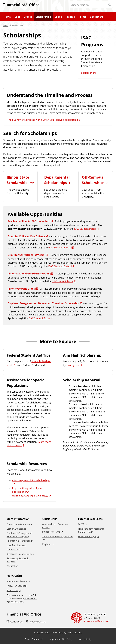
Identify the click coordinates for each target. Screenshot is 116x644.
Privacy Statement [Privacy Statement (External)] (34, 639)
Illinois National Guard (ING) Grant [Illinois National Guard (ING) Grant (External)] (29, 274)
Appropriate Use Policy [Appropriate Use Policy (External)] (61, 639)
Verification (12, 566)
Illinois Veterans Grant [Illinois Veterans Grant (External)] (21, 289)
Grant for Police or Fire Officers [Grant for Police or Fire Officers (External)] (26, 236)
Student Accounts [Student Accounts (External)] (51, 532)
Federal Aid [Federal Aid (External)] (12, 590)
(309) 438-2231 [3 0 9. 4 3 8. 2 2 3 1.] (16, 602)
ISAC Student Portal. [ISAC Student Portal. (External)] (60, 247)
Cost (17, 17)
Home (7, 17)
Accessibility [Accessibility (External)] (85, 639)
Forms (82, 17)
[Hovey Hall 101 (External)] (36, 622)
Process (70, 17)
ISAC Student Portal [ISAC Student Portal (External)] (85, 229)
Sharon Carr (31, 598)
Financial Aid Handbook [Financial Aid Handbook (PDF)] (18, 541)
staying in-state (75, 365)
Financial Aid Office (21, 5)
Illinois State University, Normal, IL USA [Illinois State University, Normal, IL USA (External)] (62, 633)
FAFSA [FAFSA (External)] (81, 524)
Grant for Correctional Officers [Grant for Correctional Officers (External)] (26, 255)
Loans (58, 17)
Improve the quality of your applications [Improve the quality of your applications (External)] (27, 490)
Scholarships (43, 17)
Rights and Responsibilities (20, 554)
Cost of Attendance (16, 529)
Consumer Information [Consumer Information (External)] (18, 524)
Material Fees (13, 550)
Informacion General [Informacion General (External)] (17, 581)
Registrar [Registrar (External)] (47, 544)
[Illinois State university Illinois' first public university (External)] (90, 618)
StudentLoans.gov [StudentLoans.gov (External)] (87, 537)
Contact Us (96, 17)
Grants (28, 17)
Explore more (89, 73)
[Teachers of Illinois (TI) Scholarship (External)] (31, 221)
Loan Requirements (17, 545)
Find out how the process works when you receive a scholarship (42, 120)
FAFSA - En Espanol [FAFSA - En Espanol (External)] (16, 586)
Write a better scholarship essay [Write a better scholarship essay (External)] (30, 496)
